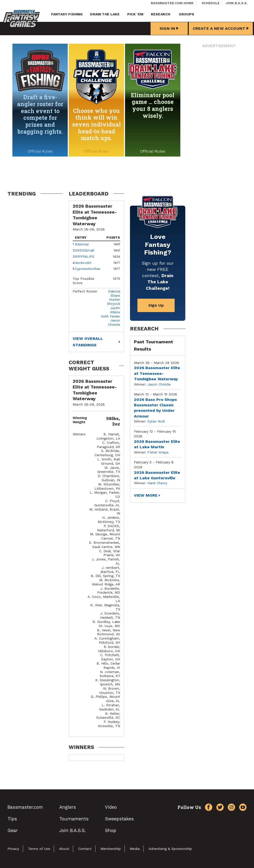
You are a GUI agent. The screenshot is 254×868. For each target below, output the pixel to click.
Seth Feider (111, 316)
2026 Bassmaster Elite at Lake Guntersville (157, 475)
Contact (85, 849)
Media (135, 849)
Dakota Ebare (114, 293)
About (64, 849)
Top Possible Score (83, 281)
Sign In (169, 28)
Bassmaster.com (25, 807)
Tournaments (74, 819)
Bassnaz (82, 244)
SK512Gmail (85, 250)
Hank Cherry (157, 483)
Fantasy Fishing (67, 14)
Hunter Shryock (113, 302)
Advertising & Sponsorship (170, 849)
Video (111, 807)
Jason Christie (114, 322)
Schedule (211, 3)
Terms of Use (39, 849)
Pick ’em (135, 14)
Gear (13, 830)
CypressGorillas (88, 269)
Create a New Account (221, 28)
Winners (79, 434)
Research (160, 14)
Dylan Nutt (156, 421)
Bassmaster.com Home (172, 3)
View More (146, 495)
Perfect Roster (85, 291)
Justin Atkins (115, 310)
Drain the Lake (105, 14)
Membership (111, 849)
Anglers (68, 807)
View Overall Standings (88, 342)
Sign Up (156, 305)
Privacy (13, 849)
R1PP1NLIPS (85, 257)
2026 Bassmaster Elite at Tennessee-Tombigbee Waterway (157, 373)
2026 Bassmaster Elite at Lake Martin (157, 444)
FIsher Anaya (158, 452)
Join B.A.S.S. (237, 3)
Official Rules (40, 151)
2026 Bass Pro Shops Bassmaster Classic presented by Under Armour (155, 408)
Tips (12, 819)
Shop (111, 830)
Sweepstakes (119, 819)
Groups (187, 14)
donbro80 (83, 263)
